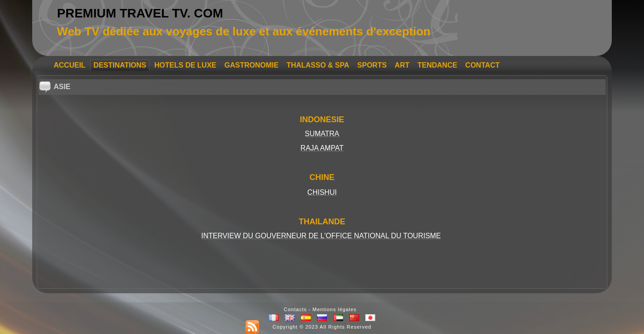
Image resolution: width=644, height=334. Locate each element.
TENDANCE (437, 65)
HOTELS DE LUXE (185, 65)
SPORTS (372, 65)
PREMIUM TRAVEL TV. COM (140, 13)
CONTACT (482, 65)
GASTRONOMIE (252, 65)
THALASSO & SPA (318, 65)
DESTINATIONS (120, 65)
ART (402, 65)
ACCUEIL (70, 65)
